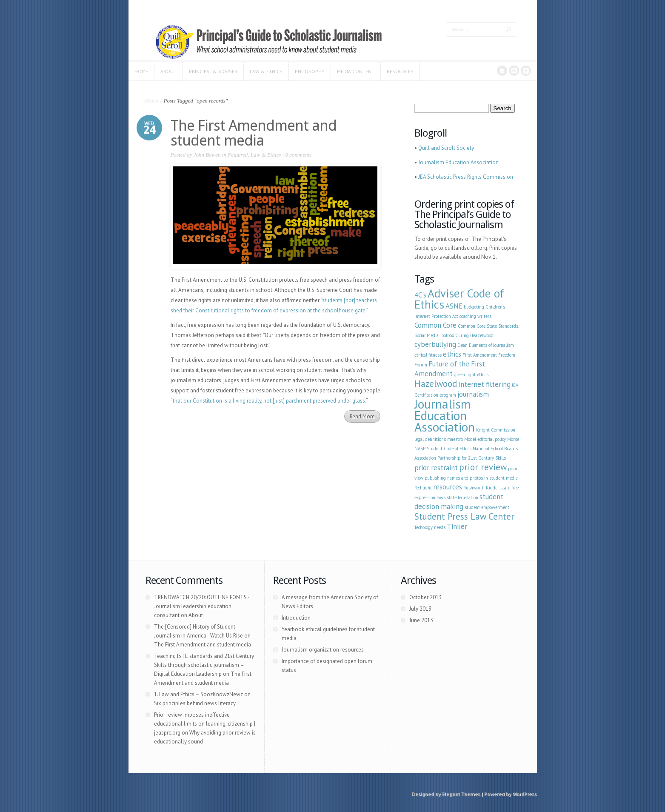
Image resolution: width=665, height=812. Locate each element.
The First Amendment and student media (254, 133)
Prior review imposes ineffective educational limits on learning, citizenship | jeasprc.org (205, 724)
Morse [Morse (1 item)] (513, 439)
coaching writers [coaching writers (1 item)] (475, 316)
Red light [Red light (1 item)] (423, 488)
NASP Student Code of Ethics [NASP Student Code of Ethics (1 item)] (443, 449)
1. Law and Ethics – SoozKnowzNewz (198, 694)
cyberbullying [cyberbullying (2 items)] (435, 344)
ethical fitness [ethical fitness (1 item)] (428, 355)
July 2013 (420, 609)
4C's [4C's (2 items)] (420, 295)
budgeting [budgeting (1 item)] (474, 307)
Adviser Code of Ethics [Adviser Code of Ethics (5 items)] (459, 299)
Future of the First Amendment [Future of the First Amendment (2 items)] (450, 369)
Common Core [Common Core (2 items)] (435, 325)
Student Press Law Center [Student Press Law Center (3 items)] (464, 516)
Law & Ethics (266, 155)
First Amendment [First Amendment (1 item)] (480, 355)
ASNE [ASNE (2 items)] (454, 306)
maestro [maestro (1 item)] (455, 439)
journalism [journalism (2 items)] (473, 394)
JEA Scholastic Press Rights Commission (466, 177)
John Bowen (207, 155)
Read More (362, 416)
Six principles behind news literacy (195, 703)
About (196, 615)
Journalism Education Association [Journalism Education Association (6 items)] (445, 415)
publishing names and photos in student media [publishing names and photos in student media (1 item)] (471, 478)
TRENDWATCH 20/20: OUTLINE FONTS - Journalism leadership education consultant (202, 606)
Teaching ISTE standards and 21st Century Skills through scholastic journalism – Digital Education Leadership (204, 665)
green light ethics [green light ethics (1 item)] (471, 375)
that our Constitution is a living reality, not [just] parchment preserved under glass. (269, 401)
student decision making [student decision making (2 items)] (459, 502)
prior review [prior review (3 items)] (483, 467)
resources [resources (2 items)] (448, 487)
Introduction (296, 618)
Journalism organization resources (323, 650)
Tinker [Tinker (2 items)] (457, 526)
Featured (238, 155)
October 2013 (425, 597)
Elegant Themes (461, 794)
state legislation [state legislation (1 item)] (462, 497)
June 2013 (421, 620)
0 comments (298, 155)
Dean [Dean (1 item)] (462, 345)
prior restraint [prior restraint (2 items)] (436, 468)
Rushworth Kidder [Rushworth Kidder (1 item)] (481, 488)
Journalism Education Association (458, 162)
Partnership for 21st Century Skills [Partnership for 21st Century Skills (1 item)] (472, 458)
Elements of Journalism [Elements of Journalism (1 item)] (491, 345)
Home (152, 101)
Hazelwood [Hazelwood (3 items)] (436, 384)
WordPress (525, 794)
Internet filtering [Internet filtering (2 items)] (484, 384)
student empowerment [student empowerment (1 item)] (487, 507)
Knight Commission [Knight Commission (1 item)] (496, 430)
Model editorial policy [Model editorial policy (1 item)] (485, 439)
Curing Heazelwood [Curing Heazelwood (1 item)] (474, 335)
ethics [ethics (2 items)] (452, 354)
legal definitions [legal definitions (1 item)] (430, 439)
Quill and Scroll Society (446, 148)
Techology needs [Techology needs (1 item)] (430, 527)
